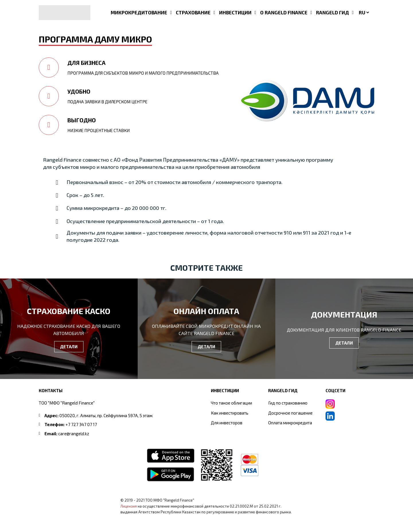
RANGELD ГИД (333, 12)
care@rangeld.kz (74, 434)
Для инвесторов (227, 423)
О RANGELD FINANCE (284, 12)
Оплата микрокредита (290, 423)
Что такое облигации (231, 403)
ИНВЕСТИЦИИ (235, 12)
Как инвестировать (230, 413)
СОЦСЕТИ (335, 390)
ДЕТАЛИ (69, 347)
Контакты (51, 390)
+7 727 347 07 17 (81, 424)
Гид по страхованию (288, 403)
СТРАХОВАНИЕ (193, 12)
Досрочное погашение (290, 413)
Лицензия (129, 506)
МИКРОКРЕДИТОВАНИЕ (139, 12)
